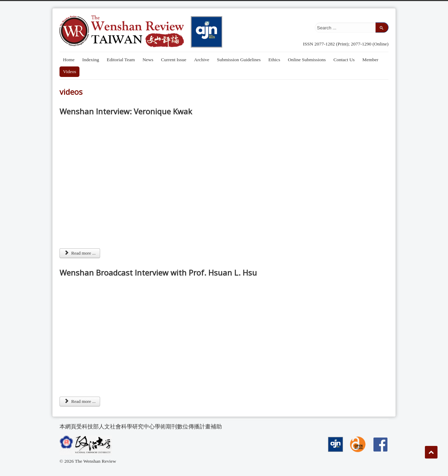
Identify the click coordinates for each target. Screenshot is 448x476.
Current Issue (174, 60)
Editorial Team (121, 60)
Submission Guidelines (239, 60)
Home (69, 60)
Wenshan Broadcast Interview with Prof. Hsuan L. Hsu (158, 272)
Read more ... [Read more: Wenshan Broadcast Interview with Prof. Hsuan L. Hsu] (80, 401)
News (148, 60)
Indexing (91, 60)
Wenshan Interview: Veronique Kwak (126, 111)
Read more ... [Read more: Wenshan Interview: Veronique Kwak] (80, 253)
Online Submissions (307, 60)
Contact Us (344, 60)
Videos (69, 72)
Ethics (274, 60)
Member (370, 60)
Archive (201, 60)
